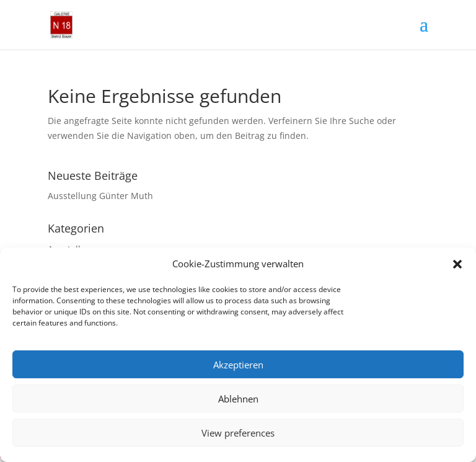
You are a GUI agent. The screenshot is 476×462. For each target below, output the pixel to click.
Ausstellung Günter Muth (100, 196)
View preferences (238, 433)
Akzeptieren (238, 365)
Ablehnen (238, 399)
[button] (457, 264)
